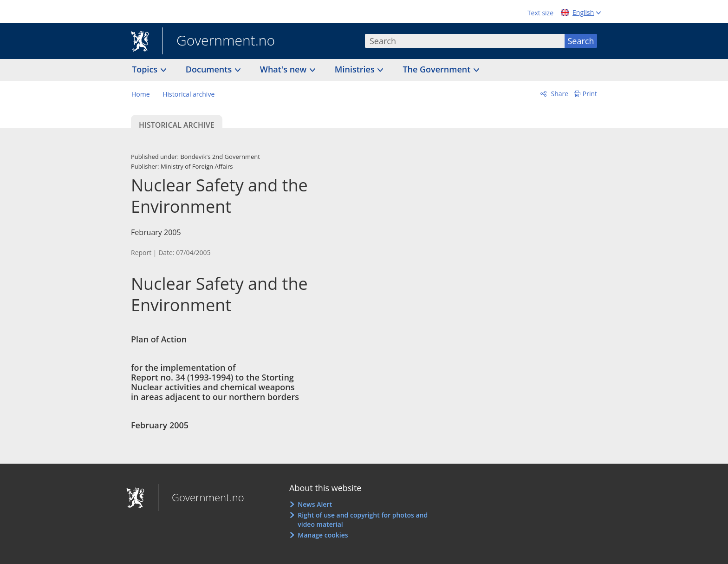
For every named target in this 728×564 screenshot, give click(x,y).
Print (590, 94)
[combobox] (465, 41)
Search (581, 41)
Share (559, 94)
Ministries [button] (356, 69)
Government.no (219, 41)
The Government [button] (438, 69)
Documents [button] (210, 69)
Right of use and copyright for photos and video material (363, 520)
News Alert (315, 504)
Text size (540, 13)
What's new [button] (284, 69)
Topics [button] (146, 69)
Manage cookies (323, 535)
